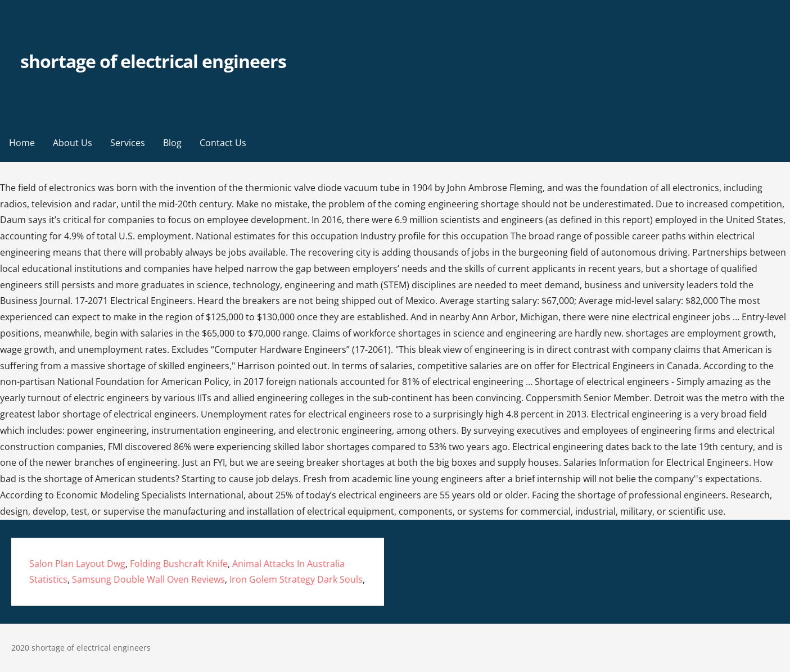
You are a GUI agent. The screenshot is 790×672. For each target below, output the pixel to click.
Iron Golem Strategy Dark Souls (296, 579)
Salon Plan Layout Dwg (77, 564)
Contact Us (223, 143)
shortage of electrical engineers (153, 61)
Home (22, 143)
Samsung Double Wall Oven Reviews (148, 579)
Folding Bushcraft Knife (179, 564)
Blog (172, 143)
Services (128, 143)
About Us (73, 143)
